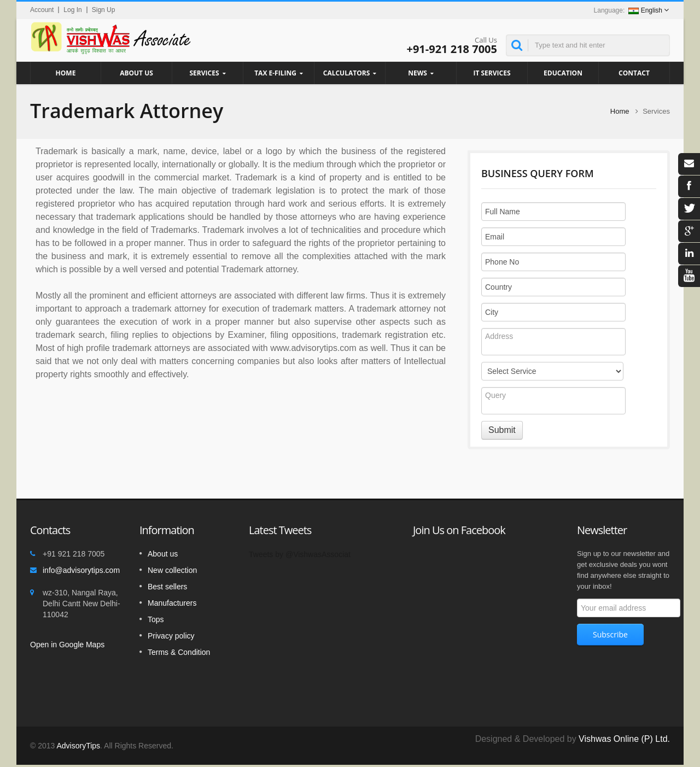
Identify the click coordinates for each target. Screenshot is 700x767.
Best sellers (167, 587)
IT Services (492, 73)
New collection (172, 570)
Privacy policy (171, 636)
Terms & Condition (179, 652)
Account (42, 10)
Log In (72, 10)
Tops (156, 619)
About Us (136, 73)
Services (208, 73)
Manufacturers (172, 603)
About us (163, 554)
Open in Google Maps (67, 645)
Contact (634, 73)
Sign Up (104, 10)
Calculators (350, 73)
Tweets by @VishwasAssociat (300, 554)
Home (66, 73)
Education (563, 73)
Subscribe (610, 634)
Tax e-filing (279, 73)
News (421, 73)
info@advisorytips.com (81, 570)
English (645, 10)
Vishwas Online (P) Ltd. (624, 739)
